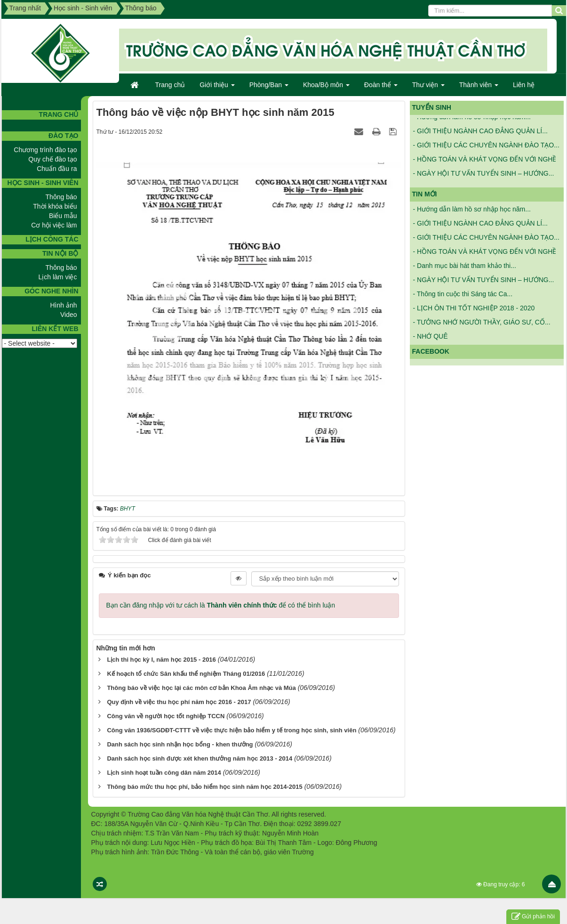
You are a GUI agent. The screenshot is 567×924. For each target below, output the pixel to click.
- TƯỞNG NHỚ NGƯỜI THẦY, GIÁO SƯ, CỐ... (482, 322)
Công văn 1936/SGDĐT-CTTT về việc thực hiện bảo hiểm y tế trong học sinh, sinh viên (232, 730)
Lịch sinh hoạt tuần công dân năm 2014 (164, 773)
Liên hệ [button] (524, 85)
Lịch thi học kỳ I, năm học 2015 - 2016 (161, 660)
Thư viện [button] (428, 88)
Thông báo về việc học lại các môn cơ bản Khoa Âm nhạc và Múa (201, 688)
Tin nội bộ (60, 253)
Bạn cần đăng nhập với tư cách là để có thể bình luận (221, 605)
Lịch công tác (52, 239)
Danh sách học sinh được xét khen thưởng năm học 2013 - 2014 (200, 758)
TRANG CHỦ (59, 114)
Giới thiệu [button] (217, 88)
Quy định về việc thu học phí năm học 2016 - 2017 (179, 702)
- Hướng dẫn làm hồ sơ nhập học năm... (472, 120)
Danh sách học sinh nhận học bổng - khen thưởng (180, 744)
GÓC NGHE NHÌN (51, 291)
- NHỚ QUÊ (431, 336)
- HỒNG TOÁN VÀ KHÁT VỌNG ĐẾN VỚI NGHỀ (485, 162)
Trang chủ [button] (170, 85)
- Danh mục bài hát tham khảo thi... (465, 266)
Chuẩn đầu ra (57, 169)
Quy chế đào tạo (52, 159)
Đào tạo (63, 136)
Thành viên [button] (479, 88)
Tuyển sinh (432, 107)
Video (69, 315)
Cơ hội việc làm (54, 225)
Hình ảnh (63, 305)
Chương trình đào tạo (45, 150)
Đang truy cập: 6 (501, 884)
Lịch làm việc (57, 277)
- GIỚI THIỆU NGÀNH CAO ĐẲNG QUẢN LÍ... (480, 134)
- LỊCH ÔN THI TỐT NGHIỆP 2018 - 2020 (474, 308)
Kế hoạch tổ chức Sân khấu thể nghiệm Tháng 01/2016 (186, 674)
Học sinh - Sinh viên (43, 183)
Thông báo (61, 197)
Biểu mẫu (63, 216)
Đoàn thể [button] (381, 88)
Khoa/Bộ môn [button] (326, 88)
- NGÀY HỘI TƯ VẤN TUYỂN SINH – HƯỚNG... (484, 177)
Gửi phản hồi (533, 917)
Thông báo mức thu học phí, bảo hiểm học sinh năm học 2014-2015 (204, 787)
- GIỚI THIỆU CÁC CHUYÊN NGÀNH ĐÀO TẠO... (486, 148)
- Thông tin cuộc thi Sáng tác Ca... (463, 294)
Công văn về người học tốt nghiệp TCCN (166, 716)
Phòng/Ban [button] (269, 88)
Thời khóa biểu (55, 206)
